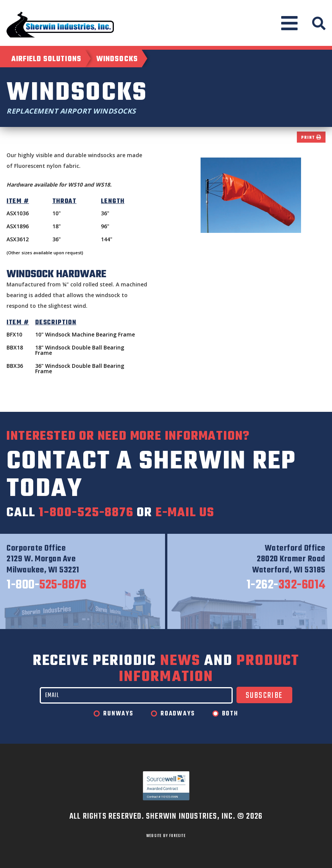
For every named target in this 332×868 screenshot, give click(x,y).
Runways (118, 714)
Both (230, 714)
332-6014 (286, 585)
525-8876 (46, 585)
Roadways (177, 714)
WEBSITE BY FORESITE (166, 836)
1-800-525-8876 (86, 513)
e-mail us (185, 513)
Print (311, 138)
